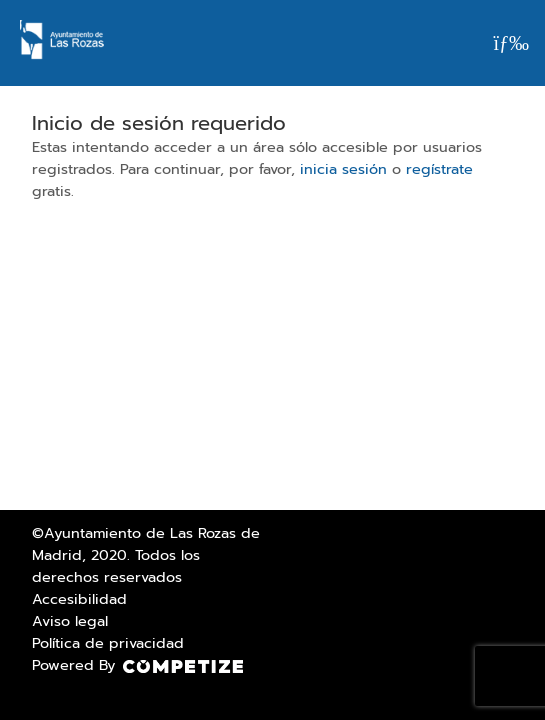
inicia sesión (343, 169)
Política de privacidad (108, 643)
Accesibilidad (79, 599)
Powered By (137, 665)
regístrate (439, 169)
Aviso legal (70, 621)
